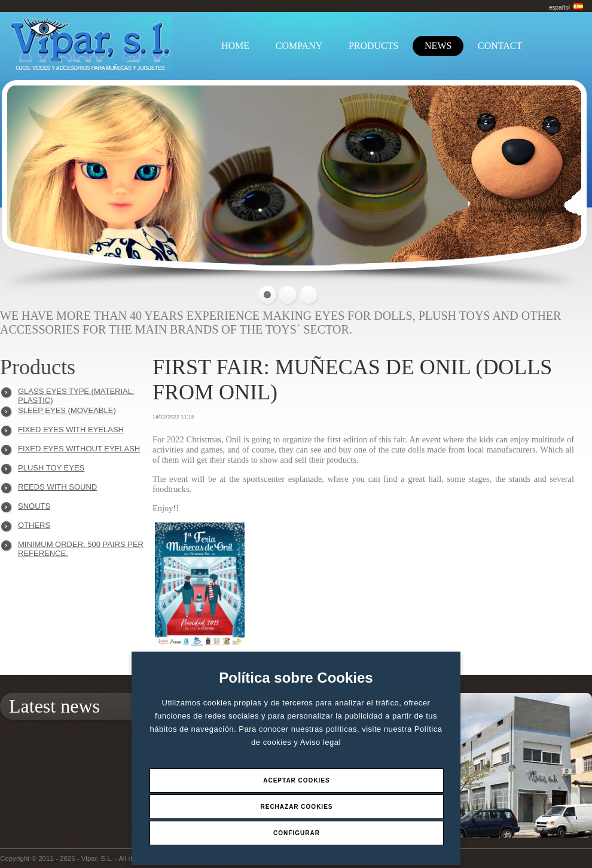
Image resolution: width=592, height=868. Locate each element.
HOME (235, 46)
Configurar (297, 833)
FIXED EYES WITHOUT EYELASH (79, 449)
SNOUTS (34, 506)
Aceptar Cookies (297, 780)
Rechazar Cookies (296, 807)
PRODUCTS (374, 46)
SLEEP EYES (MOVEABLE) (67, 410)
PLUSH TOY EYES (51, 468)
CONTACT (500, 46)
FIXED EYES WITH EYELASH (71, 430)
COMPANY (299, 46)
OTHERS (34, 525)
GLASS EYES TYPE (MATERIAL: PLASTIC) (76, 394)
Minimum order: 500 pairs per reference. (81, 547)
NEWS (438, 46)
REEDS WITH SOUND (57, 487)
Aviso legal (321, 742)
